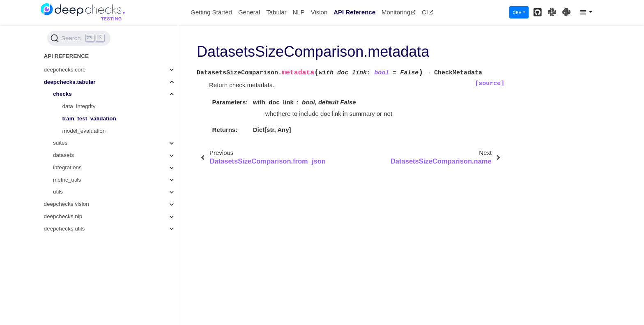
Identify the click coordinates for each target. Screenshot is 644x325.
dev (517, 12)
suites (60, 143)
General (249, 12)
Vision (319, 12)
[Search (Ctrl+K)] (79, 38)
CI (428, 12)
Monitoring (399, 12)
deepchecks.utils (64, 229)
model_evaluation (84, 131)
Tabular (276, 12)
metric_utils (67, 180)
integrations (67, 167)
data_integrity (79, 106)
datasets (63, 155)
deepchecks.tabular (70, 82)
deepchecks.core (65, 70)
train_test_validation (89, 119)
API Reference (354, 12)
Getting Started (211, 12)
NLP (298, 12)
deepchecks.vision (67, 204)
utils (58, 192)
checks (62, 94)
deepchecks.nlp (63, 216)
